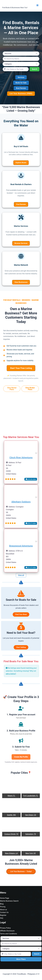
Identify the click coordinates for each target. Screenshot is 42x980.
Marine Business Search (9, 901)
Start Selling (21, 647)
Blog (2, 904)
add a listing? (11, 674)
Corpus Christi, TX (11, 834)
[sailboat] (21, 138)
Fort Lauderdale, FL (31, 796)
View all (21, 575)
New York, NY (31, 853)
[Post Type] (21, 54)
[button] (21, 77)
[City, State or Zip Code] (16, 69)
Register (3, 915)
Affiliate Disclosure (7, 931)
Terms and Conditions (8, 934)
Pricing (3, 907)
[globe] (21, 256)
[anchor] (21, 176)
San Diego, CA (31, 815)
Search (36, 69)
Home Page (5, 898)
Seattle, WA (11, 815)
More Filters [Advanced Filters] (21, 959)
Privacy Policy (5, 928)
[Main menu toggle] (37, 5)
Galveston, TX (31, 834)
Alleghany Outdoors (21, 502)
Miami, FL (11, 796)
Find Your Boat (21, 614)
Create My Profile (21, 757)
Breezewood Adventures (21, 546)
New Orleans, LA (11, 853)
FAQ (2, 918)
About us (3, 910)
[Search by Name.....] (21, 59)
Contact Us (4, 912)
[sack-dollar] (21, 626)
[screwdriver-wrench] (21, 217)
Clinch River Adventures (21, 458)
